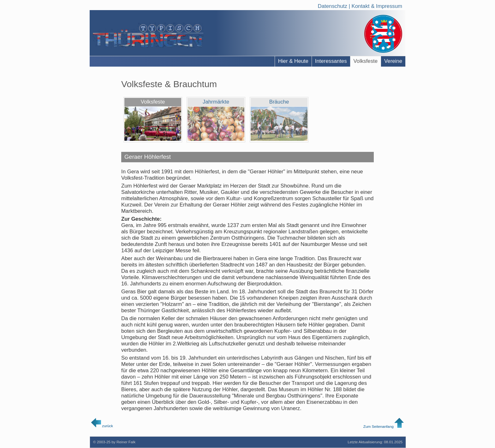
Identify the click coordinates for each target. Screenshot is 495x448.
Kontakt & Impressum (377, 5)
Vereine (393, 61)
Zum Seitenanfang (384, 426)
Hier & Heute (293, 61)
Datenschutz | (335, 5)
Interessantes (331, 61)
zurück (102, 426)
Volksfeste (366, 61)
